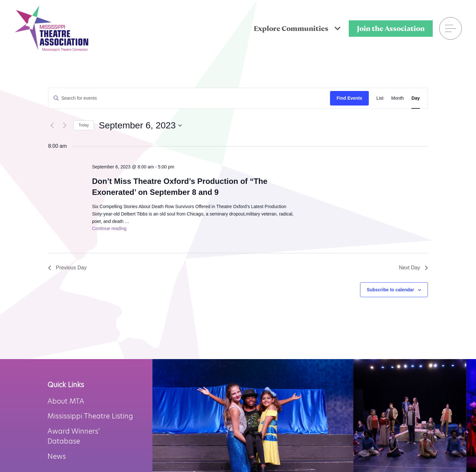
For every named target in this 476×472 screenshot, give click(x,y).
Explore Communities (297, 29)
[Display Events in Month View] (397, 98)
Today (84, 125)
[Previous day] (52, 126)
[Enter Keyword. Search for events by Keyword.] (189, 98)
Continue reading (109, 228)
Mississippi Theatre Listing (90, 416)
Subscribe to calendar (390, 290)
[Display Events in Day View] (416, 98)
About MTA (66, 401)
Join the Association (391, 29)
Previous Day (67, 268)
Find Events (349, 98)
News (57, 456)
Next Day (413, 268)
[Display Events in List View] (380, 98)
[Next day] (65, 126)
